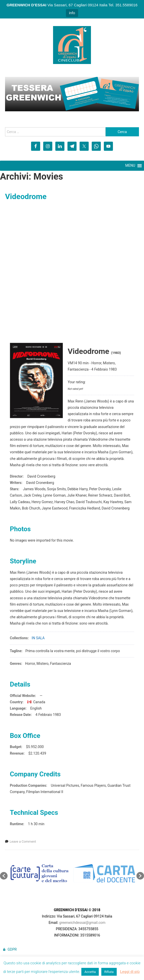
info (72, 13)
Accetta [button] (90, 972)
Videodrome (26, 196)
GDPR (12, 949)
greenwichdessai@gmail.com (82, 923)
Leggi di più (130, 972)
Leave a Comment (23, 841)
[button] (4, 876)
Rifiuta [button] (109, 972)
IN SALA (38, 638)
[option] (40, 873)
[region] (72, 94)
